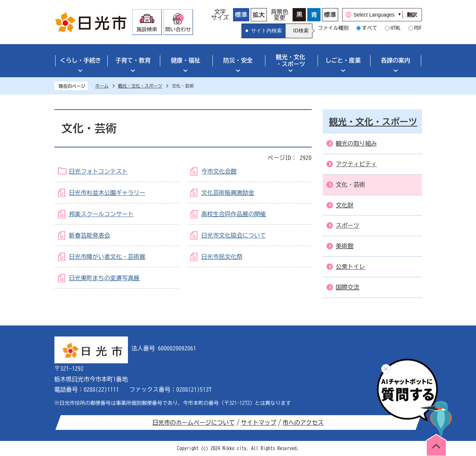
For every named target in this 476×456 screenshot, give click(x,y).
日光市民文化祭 (222, 257)
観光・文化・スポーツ (290, 60)
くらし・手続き (80, 60)
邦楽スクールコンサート (101, 214)
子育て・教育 (133, 60)
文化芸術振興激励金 (228, 193)
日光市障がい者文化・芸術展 (107, 257)
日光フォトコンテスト (99, 171)
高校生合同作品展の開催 (234, 214)
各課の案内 (396, 60)
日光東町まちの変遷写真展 (104, 278)
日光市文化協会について (234, 235)
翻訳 (412, 15)
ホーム (102, 86)
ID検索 (301, 31)
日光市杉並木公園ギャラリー (107, 193)
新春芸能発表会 (90, 235)
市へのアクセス (303, 423)
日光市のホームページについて (194, 423)
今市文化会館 (219, 171)
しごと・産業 (343, 60)
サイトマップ (259, 423)
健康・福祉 (186, 60)
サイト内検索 (266, 31)
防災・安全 (238, 60)
